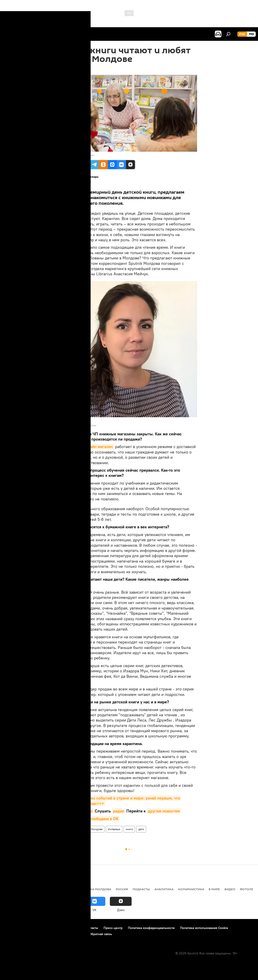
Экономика (37, 889)
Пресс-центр (113, 928)
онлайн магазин (98, 447)
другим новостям (164, 811)
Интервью (114, 829)
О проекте (12, 928)
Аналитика (164, 889)
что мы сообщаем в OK (97, 819)
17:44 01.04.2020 (74, 69)
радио (119, 811)
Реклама (73, 928)
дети (141, 829)
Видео (230, 889)
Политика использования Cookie (204, 928)
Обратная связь (101, 934)
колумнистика (191, 889)
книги (129, 829)
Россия (122, 889)
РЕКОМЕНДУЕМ (73, 829)
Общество (60, 889)
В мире (214, 889)
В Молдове (96, 829)
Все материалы (82, 182)
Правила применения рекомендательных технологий (44, 934)
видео (87, 811)
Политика (13, 889)
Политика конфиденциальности (151, 928)
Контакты (91, 928)
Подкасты (141, 889)
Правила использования (43, 928)
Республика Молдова (93, 889)
